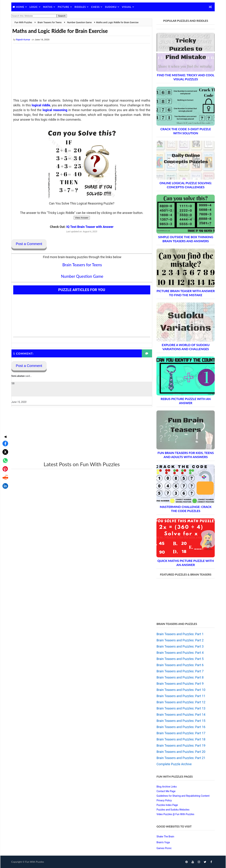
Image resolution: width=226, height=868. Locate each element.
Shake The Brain (165, 837)
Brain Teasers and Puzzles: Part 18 (181, 739)
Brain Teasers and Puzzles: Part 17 (181, 733)
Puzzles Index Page (167, 805)
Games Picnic (164, 848)
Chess (96, 7)
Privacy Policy (164, 800)
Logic (34, 7)
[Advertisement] (81, 72)
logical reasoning (60, 110)
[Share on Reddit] (4, 449)
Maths (48, 7)
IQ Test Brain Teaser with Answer (89, 227)
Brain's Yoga (163, 842)
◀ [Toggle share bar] (4, 409)
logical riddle (42, 105)
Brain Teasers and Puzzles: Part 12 (181, 702)
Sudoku (111, 7)
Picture (64, 7)
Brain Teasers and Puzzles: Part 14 (181, 715)
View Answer (81, 218)
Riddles (80, 7)
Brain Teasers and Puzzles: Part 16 (181, 727)
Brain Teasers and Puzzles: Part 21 (181, 758)
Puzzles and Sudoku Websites (173, 810)
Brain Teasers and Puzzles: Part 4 (180, 653)
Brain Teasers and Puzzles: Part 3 (180, 646)
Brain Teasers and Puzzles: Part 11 (181, 696)
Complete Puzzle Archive (174, 764)
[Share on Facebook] (4, 415)
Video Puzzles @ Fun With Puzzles (175, 814)
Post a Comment (29, 244)
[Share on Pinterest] (4, 441)
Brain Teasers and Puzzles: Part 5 (180, 659)
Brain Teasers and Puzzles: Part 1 (180, 634)
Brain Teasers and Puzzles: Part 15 (181, 721)
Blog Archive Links (166, 787)
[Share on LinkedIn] (4, 458)
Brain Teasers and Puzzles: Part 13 (181, 708)
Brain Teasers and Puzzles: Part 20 (181, 752)
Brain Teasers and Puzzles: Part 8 (180, 677)
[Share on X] (4, 424)
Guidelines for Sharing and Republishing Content (183, 796)
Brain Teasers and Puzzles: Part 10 (181, 690)
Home (20, 7)
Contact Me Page (166, 791)
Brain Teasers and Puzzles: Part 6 (180, 665)
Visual (127, 7)
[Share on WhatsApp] (4, 432)
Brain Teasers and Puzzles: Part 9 (180, 684)
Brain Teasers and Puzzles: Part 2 (180, 640)
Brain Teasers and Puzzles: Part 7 (180, 671)
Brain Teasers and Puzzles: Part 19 (181, 745)
